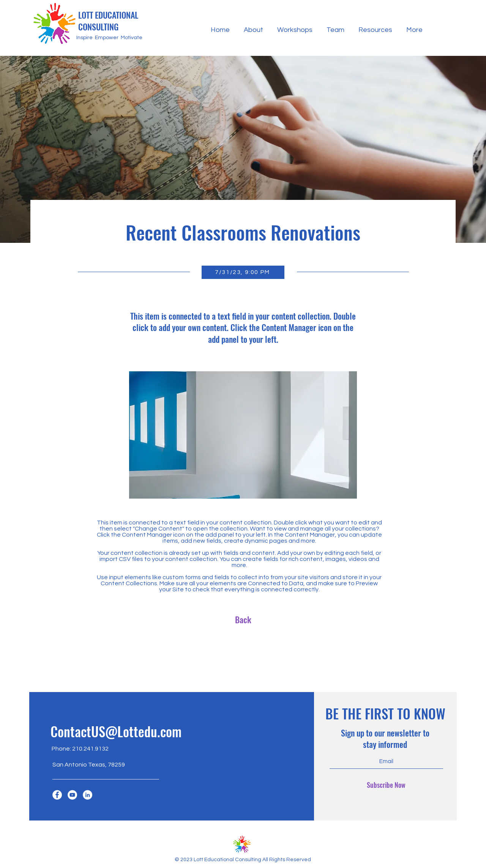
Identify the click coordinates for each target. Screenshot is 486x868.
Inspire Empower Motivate (109, 38)
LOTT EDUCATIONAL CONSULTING (108, 21)
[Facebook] (57, 795)
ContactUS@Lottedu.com (116, 731)
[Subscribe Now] (386, 785)
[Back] (243, 619)
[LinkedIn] (88, 795)
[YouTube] (72, 795)
